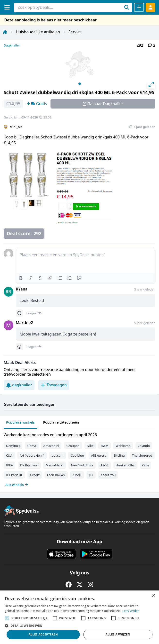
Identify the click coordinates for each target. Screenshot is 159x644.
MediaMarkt (55, 465)
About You (108, 475)
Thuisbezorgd (142, 455)
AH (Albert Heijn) (32, 455)
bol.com (57, 455)
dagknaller (19, 385)
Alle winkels (17, 485)
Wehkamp (123, 446)
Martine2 (24, 323)
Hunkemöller (125, 465)
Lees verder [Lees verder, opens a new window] (131, 611)
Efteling (119, 455)
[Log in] (151, 7)
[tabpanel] (79, 459)
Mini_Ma (16, 127)
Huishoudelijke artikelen (38, 32)
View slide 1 (80, 84)
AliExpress (99, 455)
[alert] (79, 617)
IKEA (9, 465)
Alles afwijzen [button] (118, 634)
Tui (91, 475)
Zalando (144, 446)
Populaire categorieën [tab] (61, 422)
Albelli (77, 475)
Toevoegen (54, 385)
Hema (32, 446)
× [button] (154, 596)
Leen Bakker (56, 475)
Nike (90, 446)
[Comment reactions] (19, 313)
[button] (79, 626)
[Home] (5, 32)
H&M (105, 446)
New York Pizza (82, 465)
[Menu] (7, 7)
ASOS (105, 465)
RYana (22, 289)
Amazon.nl (51, 446)
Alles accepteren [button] (43, 634)
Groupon (73, 446)
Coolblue (77, 455)
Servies (75, 32)
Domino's (13, 446)
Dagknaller (12, 45)
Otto (146, 465)
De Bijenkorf (29, 465)
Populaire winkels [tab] (20, 422)
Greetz (35, 475)
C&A (9, 455)
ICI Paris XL (14, 475)
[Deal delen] (139, 7)
